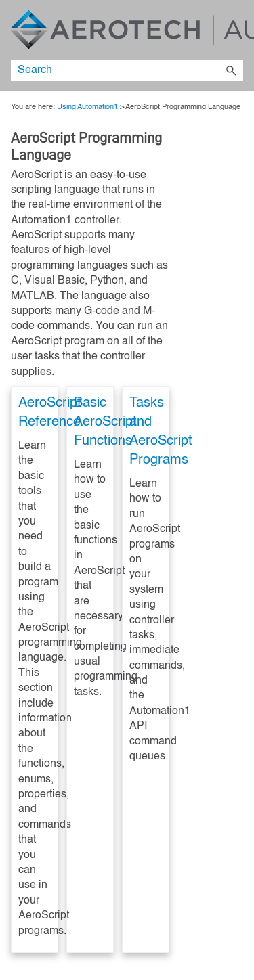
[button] (231, 70)
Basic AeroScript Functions (105, 422)
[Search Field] (127, 70)
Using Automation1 (87, 107)
